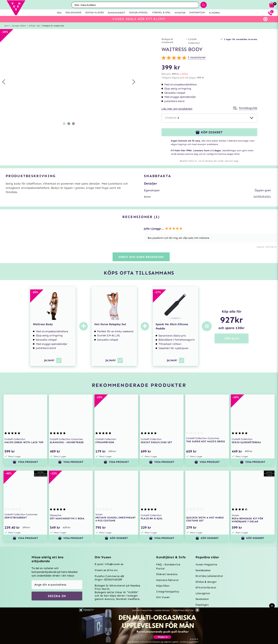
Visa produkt (25, 462)
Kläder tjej (34, 26)
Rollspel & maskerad (53, 26)
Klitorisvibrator (206, 587)
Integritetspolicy (168, 592)
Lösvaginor (203, 593)
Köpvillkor (163, 586)
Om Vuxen (163, 597)
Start (7, 26)
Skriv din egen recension (141, 257)
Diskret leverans (167, 574)
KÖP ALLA (232, 338)
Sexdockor (202, 599)
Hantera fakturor (167, 580)
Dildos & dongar (206, 582)
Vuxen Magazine (206, 564)
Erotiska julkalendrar (209, 576)
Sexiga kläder (19, 26)
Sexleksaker (203, 570)
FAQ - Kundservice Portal (168, 567)
